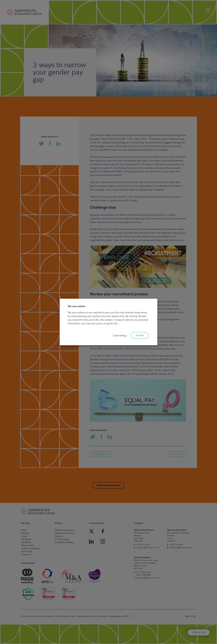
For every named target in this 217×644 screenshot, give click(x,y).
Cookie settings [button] (120, 336)
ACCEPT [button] (140, 336)
